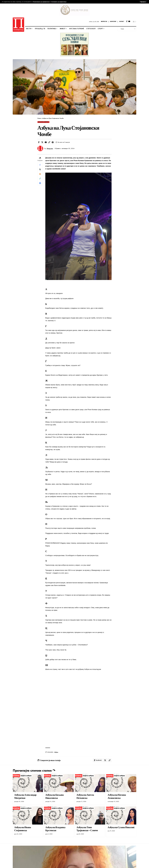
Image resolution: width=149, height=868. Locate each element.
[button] (49, 142)
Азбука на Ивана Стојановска (23, 829)
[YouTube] (129, 21)
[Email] (46, 142)
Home (39, 118)
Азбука (56, 752)
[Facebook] (127, 21)
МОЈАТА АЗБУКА (43, 122)
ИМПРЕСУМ (104, 22)
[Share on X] (42, 142)
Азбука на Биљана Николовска (54, 796)
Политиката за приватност (42, 2)
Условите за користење (59, 2)
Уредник (50, 148)
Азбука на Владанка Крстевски (55, 829)
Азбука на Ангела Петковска (85, 796)
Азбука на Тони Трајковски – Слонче (87, 829)
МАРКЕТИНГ (113, 22)
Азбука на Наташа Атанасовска (117, 796)
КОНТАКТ (122, 22)
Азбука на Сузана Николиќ (121, 827)
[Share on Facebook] (39, 142)
